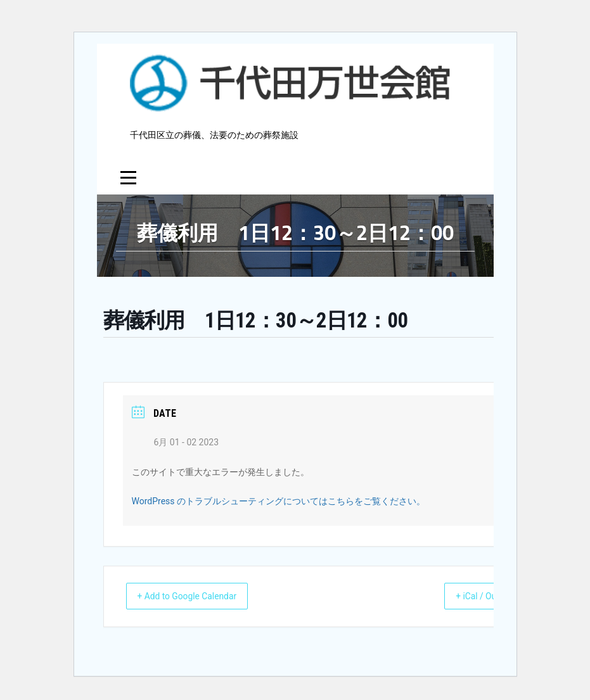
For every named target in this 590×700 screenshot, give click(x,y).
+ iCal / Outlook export (488, 597)
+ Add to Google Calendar (198, 597)
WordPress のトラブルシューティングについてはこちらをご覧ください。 (279, 501)
